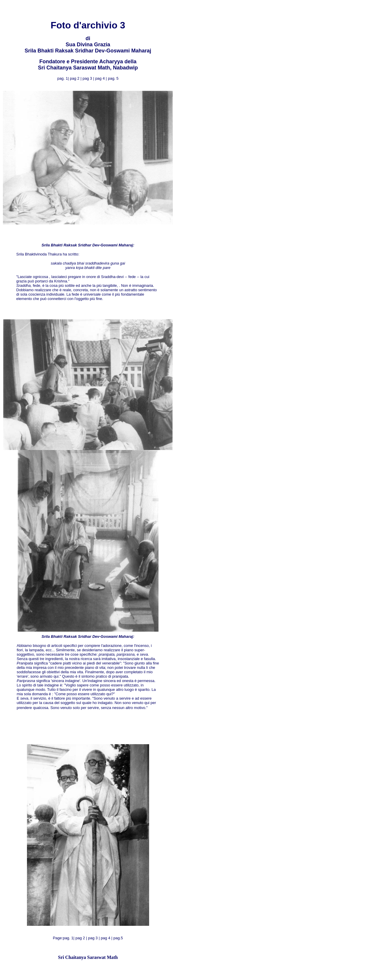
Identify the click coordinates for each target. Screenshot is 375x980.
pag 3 (88, 78)
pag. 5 (113, 78)
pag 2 (75, 78)
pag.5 (118, 938)
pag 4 (100, 78)
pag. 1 (68, 938)
